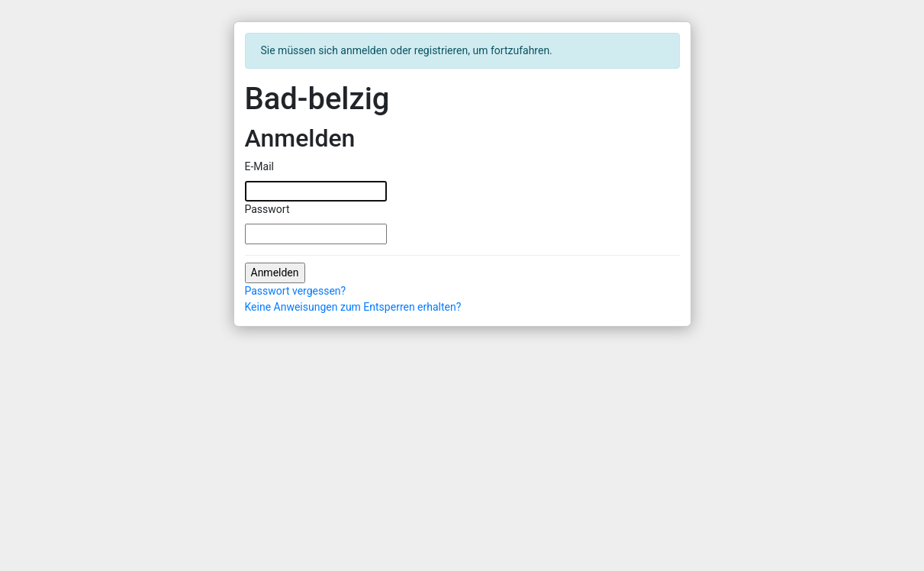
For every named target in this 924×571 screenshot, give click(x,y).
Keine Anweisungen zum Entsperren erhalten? (353, 307)
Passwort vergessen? (296, 291)
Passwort (267, 209)
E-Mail (259, 166)
